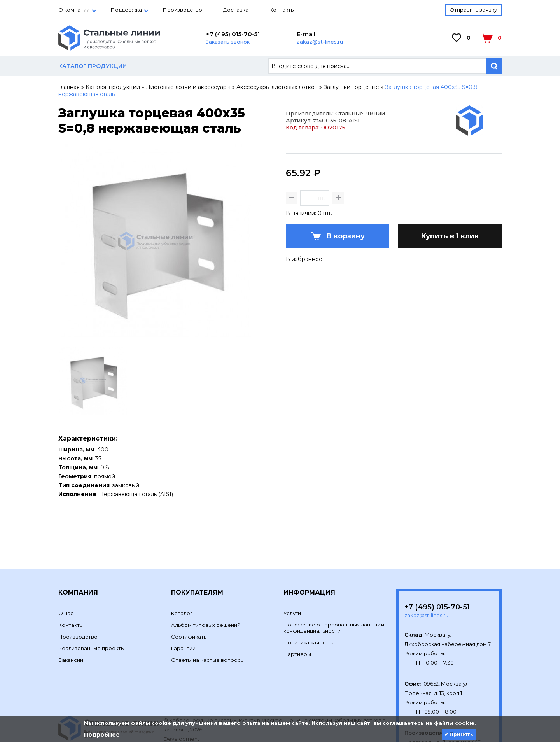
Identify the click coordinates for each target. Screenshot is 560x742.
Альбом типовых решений (206, 587)
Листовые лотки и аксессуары (188, 87)
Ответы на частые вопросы (208, 622)
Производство (183, 10)
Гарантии (183, 610)
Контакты (282, 10)
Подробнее (103, 735)
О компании (74, 10)
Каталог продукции (113, 87)
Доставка (236, 10)
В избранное (304, 297)
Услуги (292, 575)
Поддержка (126, 10)
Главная (69, 87)
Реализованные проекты (92, 610)
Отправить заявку (473, 10)
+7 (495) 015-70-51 (233, 34)
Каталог (182, 575)
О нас (66, 575)
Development (182, 701)
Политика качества (309, 604)
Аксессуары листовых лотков (277, 87)
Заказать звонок (228, 42)
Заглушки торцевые (351, 87)
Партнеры (297, 616)
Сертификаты (189, 598)
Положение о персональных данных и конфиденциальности (334, 590)
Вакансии (71, 622)
